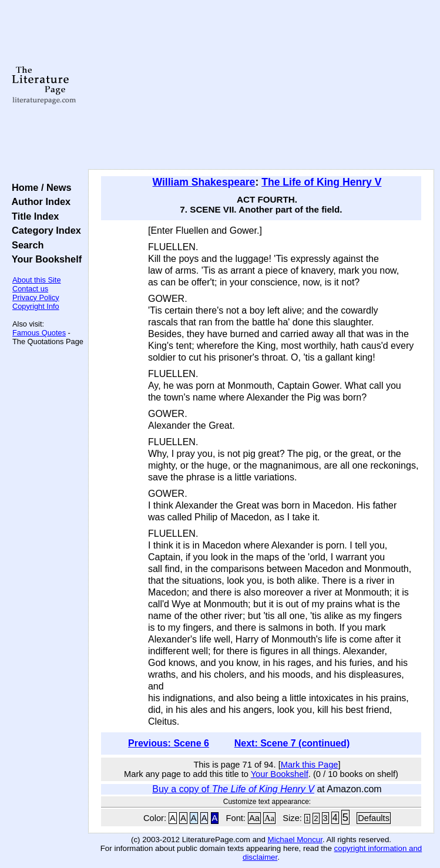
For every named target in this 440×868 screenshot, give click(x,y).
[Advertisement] (261, 85)
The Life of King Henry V (321, 182)
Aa (254, 818)
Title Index (33, 216)
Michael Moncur (295, 840)
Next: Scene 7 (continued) (292, 743)
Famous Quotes (39, 333)
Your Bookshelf (44, 259)
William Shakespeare (204, 182)
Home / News (39, 187)
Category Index (44, 230)
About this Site (37, 280)
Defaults (374, 818)
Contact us (30, 289)
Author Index (38, 201)
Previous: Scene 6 (169, 743)
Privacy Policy (36, 297)
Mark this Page (310, 765)
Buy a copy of (233, 789)
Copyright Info (36, 306)
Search (25, 245)
